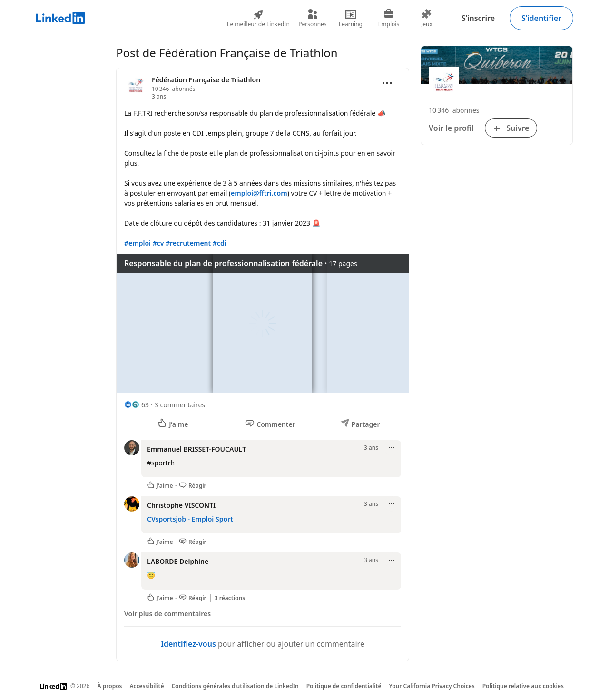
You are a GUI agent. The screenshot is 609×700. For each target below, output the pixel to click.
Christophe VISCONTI (181, 505)
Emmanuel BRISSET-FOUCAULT (196, 449)
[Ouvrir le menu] (387, 83)
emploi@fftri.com (259, 193)
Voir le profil (451, 128)
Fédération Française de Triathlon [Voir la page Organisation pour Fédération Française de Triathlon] (206, 80)
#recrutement (188, 243)
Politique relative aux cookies (523, 686)
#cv (158, 243)
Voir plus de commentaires (167, 614)
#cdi (220, 243)
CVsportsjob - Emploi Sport (190, 519)
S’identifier (541, 18)
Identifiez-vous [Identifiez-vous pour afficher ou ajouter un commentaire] (188, 644)
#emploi (138, 243)
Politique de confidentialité (344, 686)
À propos (110, 686)
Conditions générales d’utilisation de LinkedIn (235, 686)
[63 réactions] (137, 405)
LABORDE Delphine (178, 561)
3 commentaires (180, 405)
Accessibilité (147, 686)
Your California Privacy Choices (432, 686)
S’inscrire (478, 18)
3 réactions (230, 598)
